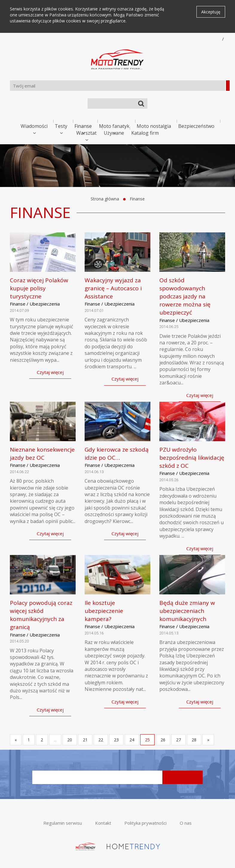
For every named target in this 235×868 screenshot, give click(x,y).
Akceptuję (211, 12)
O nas (186, 823)
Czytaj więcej (50, 372)
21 (85, 740)
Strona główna (105, 199)
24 (132, 740)
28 (194, 740)
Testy (61, 126)
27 (178, 740)
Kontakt (103, 823)
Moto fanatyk (114, 126)
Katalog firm (145, 133)
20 (70, 740)
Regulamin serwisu (63, 823)
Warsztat (86, 133)
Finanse (83, 126)
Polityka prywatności (145, 823)
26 (163, 740)
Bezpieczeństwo (196, 126)
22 (101, 740)
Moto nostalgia (154, 126)
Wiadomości (34, 126)
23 (116, 740)
